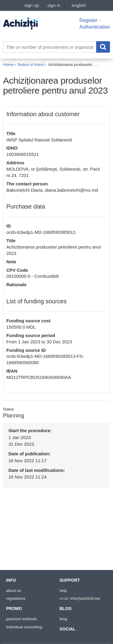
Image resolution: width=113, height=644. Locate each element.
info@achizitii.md (85, 599)
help (63, 591)
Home (8, 65)
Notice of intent (31, 65)
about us (14, 591)
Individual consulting (24, 627)
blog (63, 619)
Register (89, 20)
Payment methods (22, 619)
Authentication (95, 27)
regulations (16, 599)
